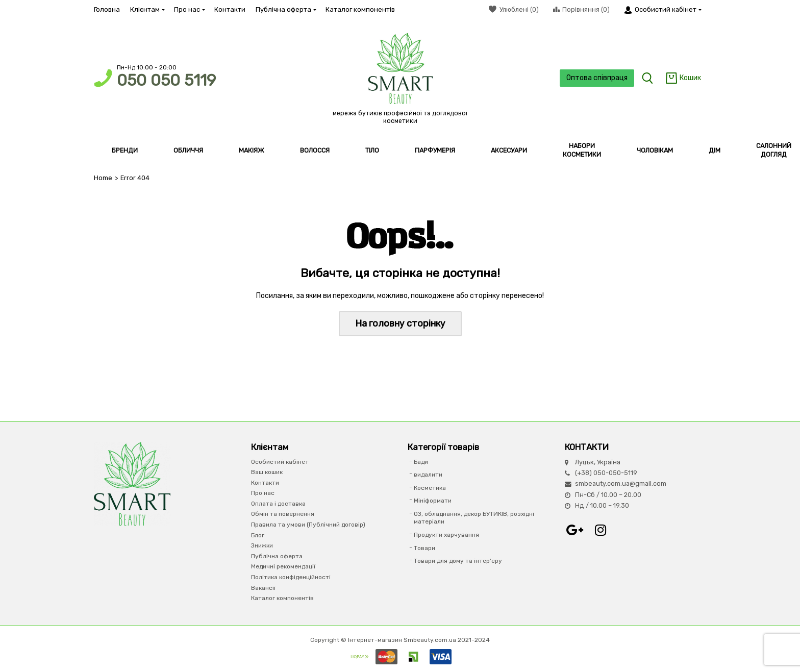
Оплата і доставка (278, 504)
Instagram (601, 530)
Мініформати (433, 501)
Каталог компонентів (360, 9)
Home (103, 178)
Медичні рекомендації (283, 566)
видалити (428, 475)
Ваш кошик (267, 472)
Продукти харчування (446, 535)
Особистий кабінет (280, 462)
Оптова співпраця (597, 78)
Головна (107, 9)
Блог (258, 535)
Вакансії (263, 588)
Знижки (262, 545)
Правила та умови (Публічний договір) (308, 525)
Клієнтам (147, 9)
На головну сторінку (400, 323)
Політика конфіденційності (291, 577)
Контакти (230, 9)
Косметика (430, 488)
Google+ (575, 530)
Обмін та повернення (283, 514)
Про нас (189, 9)
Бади (421, 462)
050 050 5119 (166, 80)
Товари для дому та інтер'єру (458, 561)
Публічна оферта (285, 9)
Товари (424, 548)
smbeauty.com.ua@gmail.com (621, 483)
